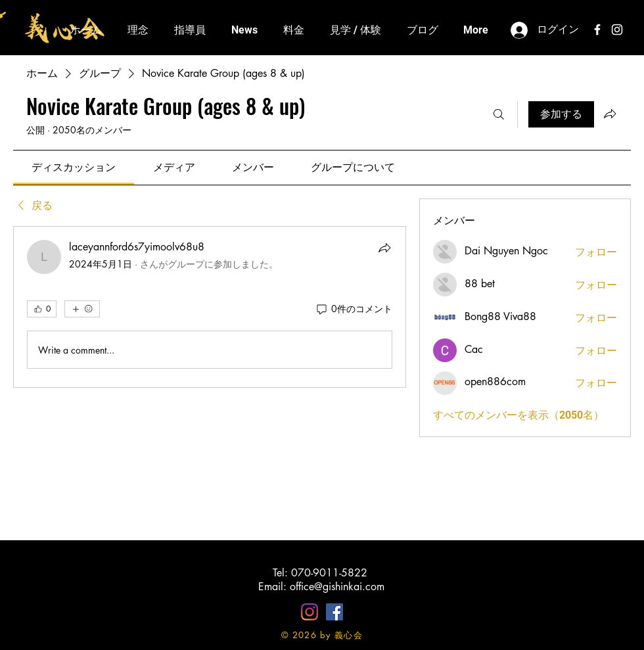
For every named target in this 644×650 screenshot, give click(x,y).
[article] (210, 307)
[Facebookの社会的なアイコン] (334, 612)
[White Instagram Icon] (617, 30)
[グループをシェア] (610, 114)
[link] (74, 167)
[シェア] (384, 248)
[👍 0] (42, 309)
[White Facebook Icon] (597, 30)
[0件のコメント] (354, 309)
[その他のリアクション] (82, 309)
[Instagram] (310, 612)
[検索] (499, 114)
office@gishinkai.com (337, 587)
